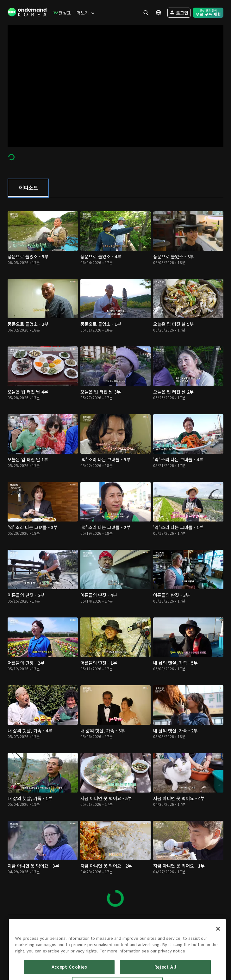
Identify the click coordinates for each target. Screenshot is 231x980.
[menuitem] (61, 13)
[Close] (218, 946)
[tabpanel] (115, 556)
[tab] (28, 188)
